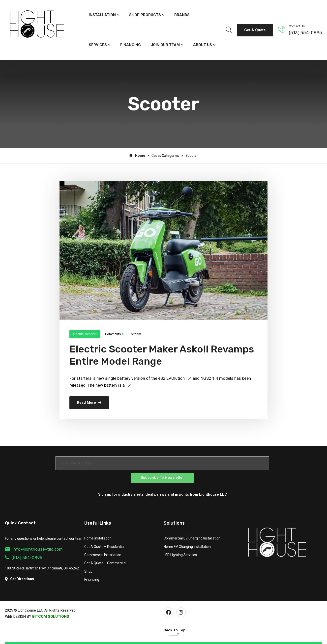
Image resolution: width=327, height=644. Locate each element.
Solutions (174, 523)
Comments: (115, 334)
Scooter (91, 334)
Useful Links (98, 523)
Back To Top (175, 633)
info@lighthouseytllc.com (34, 549)
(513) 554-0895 (305, 33)
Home (137, 156)
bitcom (136, 334)
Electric (78, 334)
